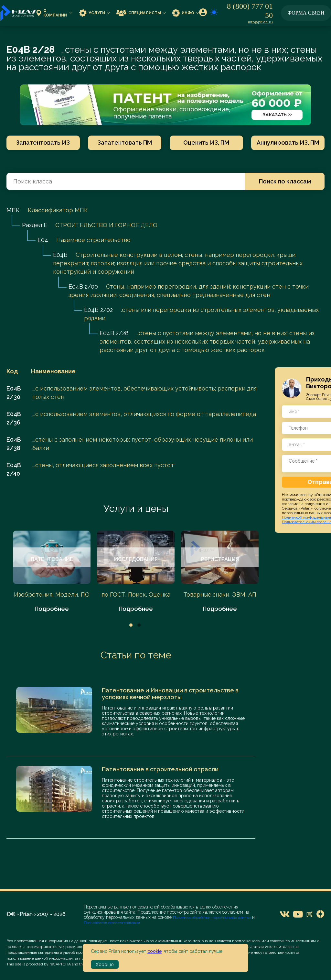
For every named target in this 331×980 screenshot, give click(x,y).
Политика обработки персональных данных (213, 918)
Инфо (186, 13)
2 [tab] (139, 625)
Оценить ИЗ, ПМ (206, 143)
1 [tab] (131, 625)
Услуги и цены (136, 508)
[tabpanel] (52, 572)
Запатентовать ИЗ (43, 143)
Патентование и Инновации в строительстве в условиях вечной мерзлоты (170, 694)
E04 (43, 240)
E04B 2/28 (114, 333)
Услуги (94, 13)
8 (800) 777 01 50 (250, 11)
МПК (13, 210)
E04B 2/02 (98, 310)
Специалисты (141, 13)
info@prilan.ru (260, 22)
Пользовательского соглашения (112, 923)
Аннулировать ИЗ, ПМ (288, 143)
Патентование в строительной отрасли (160, 769)
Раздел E (35, 225)
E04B (60, 255)
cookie (155, 951)
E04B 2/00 (83, 286)
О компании (54, 13)
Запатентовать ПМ (125, 143)
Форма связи (306, 13)
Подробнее (52, 609)
